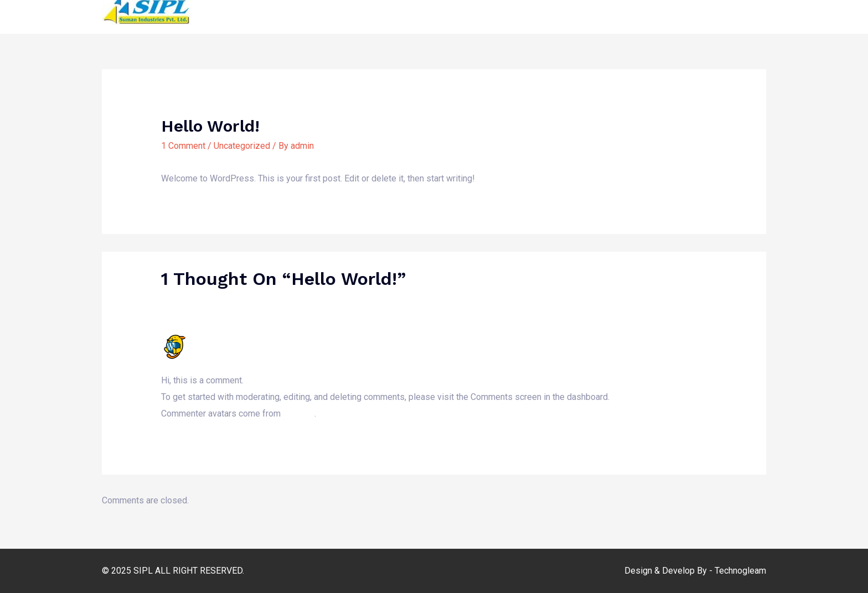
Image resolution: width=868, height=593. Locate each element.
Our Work (554, 10)
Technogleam (740, 571)
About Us (458, 10)
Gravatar (298, 413)
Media (506, 10)
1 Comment (183, 146)
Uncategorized (242, 146)
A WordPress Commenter (248, 339)
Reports (616, 10)
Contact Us (736, 10)
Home (411, 10)
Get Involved (673, 10)
